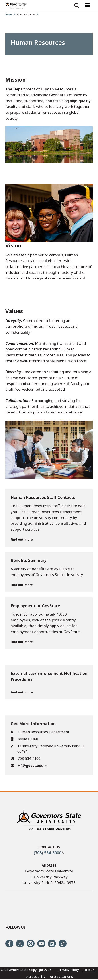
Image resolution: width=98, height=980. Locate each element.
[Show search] (77, 5)
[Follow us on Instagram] (31, 944)
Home (9, 15)
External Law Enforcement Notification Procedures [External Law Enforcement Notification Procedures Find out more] (49, 676)
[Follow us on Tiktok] (63, 944)
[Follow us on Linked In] (52, 944)
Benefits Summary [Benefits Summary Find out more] (29, 560)
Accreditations (61, 977)
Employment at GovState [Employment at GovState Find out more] (35, 606)
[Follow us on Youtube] (41, 944)
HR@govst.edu (33, 766)
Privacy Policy (69, 970)
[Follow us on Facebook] (9, 944)
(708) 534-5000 (49, 853)
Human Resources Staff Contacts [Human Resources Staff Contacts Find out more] (43, 497)
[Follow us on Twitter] (20, 944)
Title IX (89, 970)
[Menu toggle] (87, 5)
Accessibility (36, 977)
